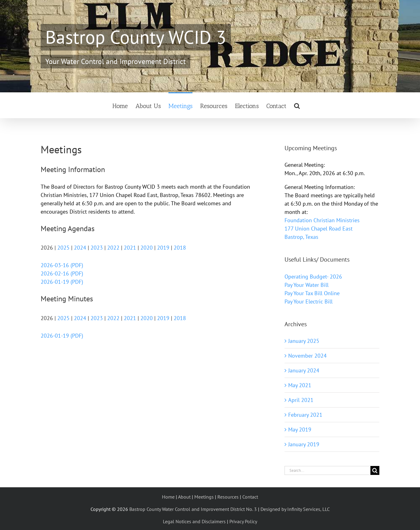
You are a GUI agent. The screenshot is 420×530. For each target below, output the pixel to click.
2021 (130, 248)
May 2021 (300, 385)
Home (168, 497)
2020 (147, 248)
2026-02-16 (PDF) (62, 273)
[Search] (375, 470)
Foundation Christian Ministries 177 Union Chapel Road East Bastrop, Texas (322, 229)
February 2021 (305, 415)
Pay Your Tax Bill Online (312, 293)
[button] (297, 105)
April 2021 (301, 400)
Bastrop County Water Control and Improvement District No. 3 (193, 509)
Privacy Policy (243, 521)
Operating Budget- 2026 (313, 277)
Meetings (204, 497)
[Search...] (327, 470)
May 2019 (300, 430)
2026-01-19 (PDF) (62, 282)
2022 (113, 248)
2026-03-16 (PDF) (62, 265)
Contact (250, 497)
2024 (80, 248)
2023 (97, 248)
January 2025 (304, 341)
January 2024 (304, 370)
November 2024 (307, 356)
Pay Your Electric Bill (309, 301)
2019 (163, 248)
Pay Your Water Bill (307, 285)
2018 (180, 248)
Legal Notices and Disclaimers (194, 521)
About (184, 497)
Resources (228, 497)
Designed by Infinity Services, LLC (295, 509)
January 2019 (304, 444)
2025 (63, 248)
